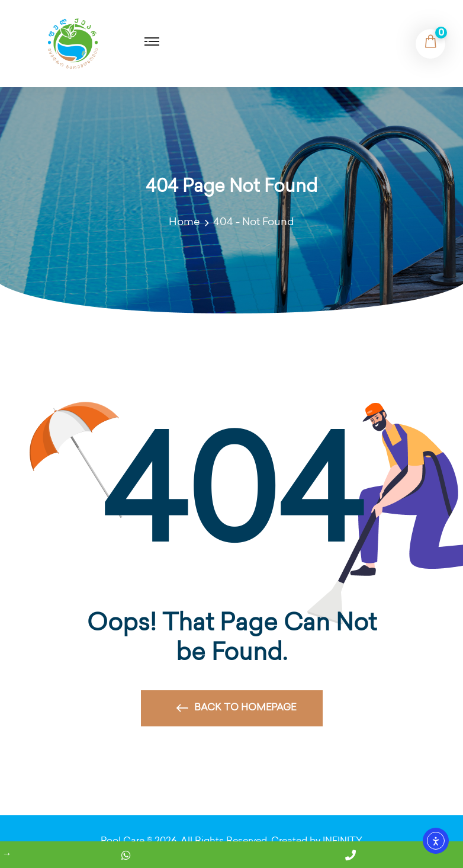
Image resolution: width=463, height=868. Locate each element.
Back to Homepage (236, 712)
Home (187, 222)
